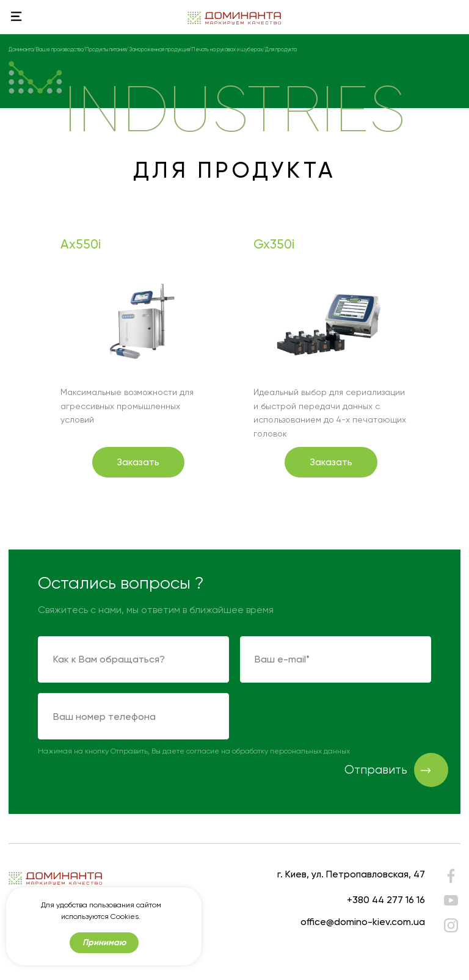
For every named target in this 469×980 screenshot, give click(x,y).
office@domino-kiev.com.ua (363, 922)
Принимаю (104, 942)
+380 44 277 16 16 (386, 900)
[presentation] (333, 717)
